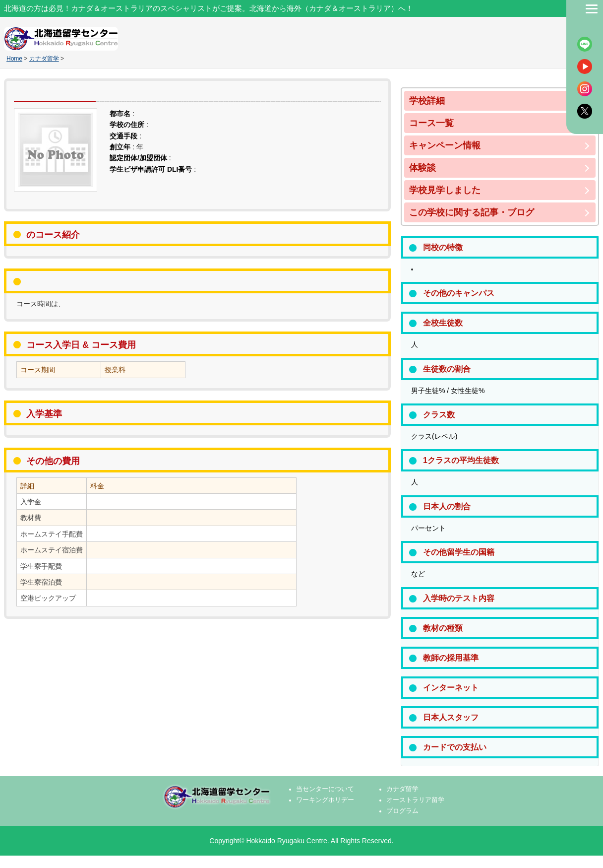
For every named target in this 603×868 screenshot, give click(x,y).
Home (14, 59)
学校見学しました (445, 190)
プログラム (402, 811)
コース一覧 (431, 123)
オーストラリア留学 (415, 800)
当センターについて (325, 789)
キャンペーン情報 (445, 145)
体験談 (422, 168)
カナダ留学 (44, 59)
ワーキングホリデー (325, 800)
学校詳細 (427, 101)
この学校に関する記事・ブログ (472, 212)
